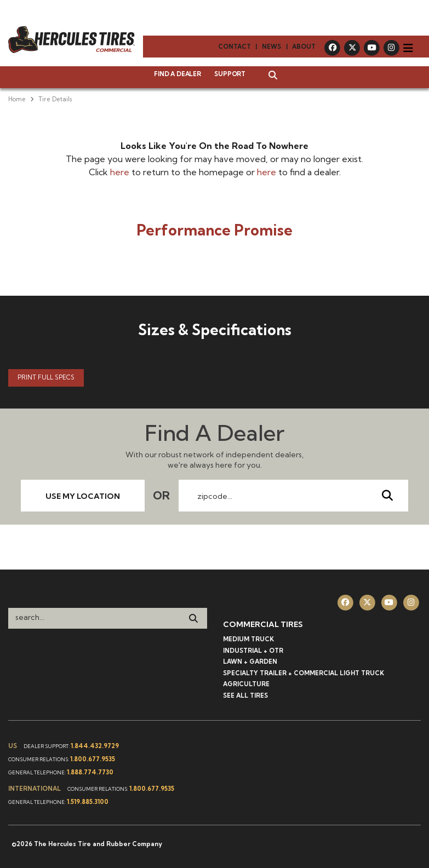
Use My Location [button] (83, 496)
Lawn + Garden (250, 662)
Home (17, 99)
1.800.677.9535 (93, 759)
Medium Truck (248, 639)
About (304, 47)
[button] (267, 76)
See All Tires (245, 695)
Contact (234, 47)
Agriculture (246, 684)
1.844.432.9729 (95, 746)
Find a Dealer (177, 74)
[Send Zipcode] (387, 496)
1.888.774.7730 (90, 772)
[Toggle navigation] (408, 48)
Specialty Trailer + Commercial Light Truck (304, 673)
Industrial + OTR (253, 651)
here (120, 172)
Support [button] (230, 74)
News (271, 47)
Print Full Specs (46, 377)
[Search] (193, 618)
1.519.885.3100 (88, 802)
